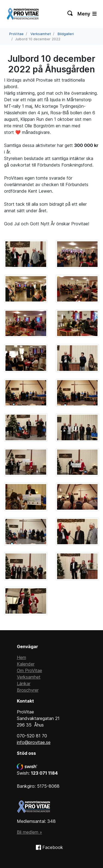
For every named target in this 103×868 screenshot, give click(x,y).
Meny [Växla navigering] (87, 14)
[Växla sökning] (70, 14)
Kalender (26, 664)
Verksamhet (41, 34)
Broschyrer (28, 690)
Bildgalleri (66, 34)
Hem (21, 657)
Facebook (53, 847)
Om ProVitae (29, 670)
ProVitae (16, 34)
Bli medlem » (29, 832)
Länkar (24, 684)
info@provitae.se (34, 742)
